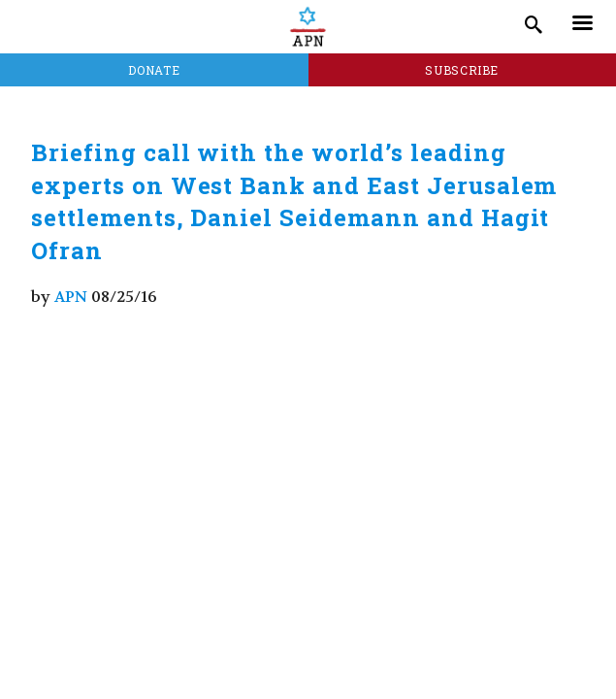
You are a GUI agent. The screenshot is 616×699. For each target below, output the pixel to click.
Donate (154, 70)
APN (71, 297)
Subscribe (462, 70)
